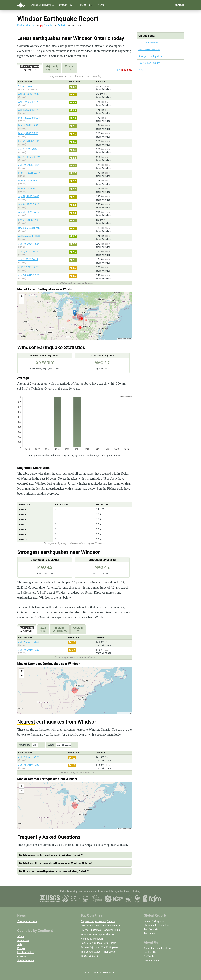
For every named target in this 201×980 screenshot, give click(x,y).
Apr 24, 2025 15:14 (29, 204)
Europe (21, 948)
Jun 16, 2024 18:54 (29, 244)
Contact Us (150, 952)
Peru (105, 943)
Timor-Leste (108, 952)
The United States (91, 952)
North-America (25, 952)
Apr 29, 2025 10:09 (29, 196)
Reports (87, 5)
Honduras (108, 930)
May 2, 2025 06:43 (28, 189)
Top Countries (152, 929)
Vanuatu (93, 956)
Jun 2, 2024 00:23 (28, 252)
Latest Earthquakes (42, 5)
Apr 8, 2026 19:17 (28, 102)
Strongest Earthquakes (150, 56)
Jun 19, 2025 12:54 (29, 165)
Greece (85, 930)
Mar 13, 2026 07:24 (29, 118)
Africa (21, 936)
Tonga (84, 956)
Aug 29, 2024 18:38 (29, 236)
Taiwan (85, 947)
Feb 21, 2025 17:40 (29, 220)
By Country (67, 5)
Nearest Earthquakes (149, 63)
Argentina (101, 921)
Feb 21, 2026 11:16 (29, 141)
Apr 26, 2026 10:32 (29, 94)
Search (179, 5)
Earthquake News (27, 921)
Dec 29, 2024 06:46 (29, 228)
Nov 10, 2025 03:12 (29, 157)
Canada (46, 25)
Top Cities (149, 933)
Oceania (22, 957)
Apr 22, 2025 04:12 (29, 212)
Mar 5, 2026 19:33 (28, 126)
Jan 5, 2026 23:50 (28, 149)
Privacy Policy (152, 960)
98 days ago (25, 86)
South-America (26, 960)
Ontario (62, 25)
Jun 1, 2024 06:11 (28, 259)
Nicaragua (86, 939)
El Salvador (114, 926)
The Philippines (110, 947)
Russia (113, 943)
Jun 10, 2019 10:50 (29, 275)
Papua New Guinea (91, 943)
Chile (84, 926)
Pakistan (98, 939)
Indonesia (86, 934)
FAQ (141, 70)
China (90, 926)
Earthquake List (26, 25)
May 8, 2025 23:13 (28, 181)
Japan (101, 934)
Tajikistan (95, 947)
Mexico (110, 934)
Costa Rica (101, 926)
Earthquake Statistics (149, 49)
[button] (75, 313)
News (101, 5)
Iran (95, 934)
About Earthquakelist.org (158, 948)
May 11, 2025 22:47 (29, 173)
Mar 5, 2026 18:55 (28, 133)
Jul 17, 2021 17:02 (28, 267)
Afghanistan (87, 921)
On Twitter (150, 956)
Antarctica (23, 940)
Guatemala (96, 930)
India (117, 930)
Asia (20, 944)
